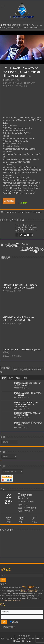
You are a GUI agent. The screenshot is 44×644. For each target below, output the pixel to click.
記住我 (14, 622)
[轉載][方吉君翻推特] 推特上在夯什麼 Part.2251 (28, 414)
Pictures (40, 591)
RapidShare (17, 596)
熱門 (11, 378)
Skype (37, 588)
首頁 (3, 25)
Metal (22, 212)
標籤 (25, 378)
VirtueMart (9, 596)
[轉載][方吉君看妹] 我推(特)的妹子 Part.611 (28, 424)
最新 (4, 378)
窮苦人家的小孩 (12, 80)
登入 (26, 370)
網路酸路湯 (11, 591)
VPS (2, 593)
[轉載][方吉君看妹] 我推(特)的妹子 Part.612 (28, 394)
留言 (18, 378)
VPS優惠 (31, 596)
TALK (10, 593)
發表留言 (10, 86)
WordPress (23, 593)
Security (3, 598)
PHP (25, 598)
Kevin (28, 641)
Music (29, 212)
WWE (2, 596)
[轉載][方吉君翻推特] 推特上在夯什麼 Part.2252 (28, 384)
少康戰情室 (4, 588)
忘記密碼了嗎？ (8, 627)
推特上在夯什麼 (29, 591)
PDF (10, 588)
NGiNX (17, 591)
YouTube (38, 212)
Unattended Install (16, 598)
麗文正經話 (31, 598)
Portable (3, 591)
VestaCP (15, 593)
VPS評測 (39, 593)
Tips (8, 598)
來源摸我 (9, 201)
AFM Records (12, 212)
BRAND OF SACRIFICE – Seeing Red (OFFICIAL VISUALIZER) (20, 286)
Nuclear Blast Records (11, 600)
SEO (6, 593)
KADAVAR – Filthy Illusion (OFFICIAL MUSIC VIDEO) (29, 250)
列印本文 (23, 203)
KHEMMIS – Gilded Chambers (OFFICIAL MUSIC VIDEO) (18, 319)
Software (38, 598)
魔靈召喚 (25, 596)
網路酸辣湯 (31, 593)
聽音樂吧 (12, 25)
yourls (37, 596)
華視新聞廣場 (17, 588)
